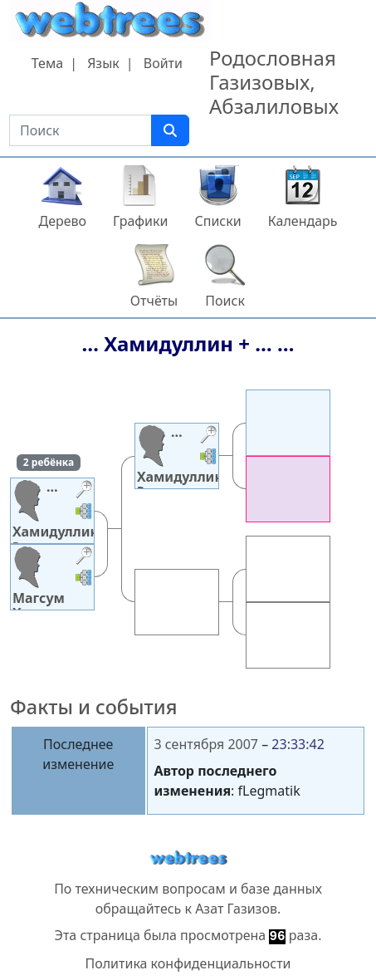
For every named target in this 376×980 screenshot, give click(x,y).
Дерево (62, 221)
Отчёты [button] (154, 301)
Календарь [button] (303, 221)
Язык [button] (103, 63)
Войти (163, 63)
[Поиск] (170, 130)
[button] (84, 491)
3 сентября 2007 (206, 744)
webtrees (188, 858)
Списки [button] (217, 221)
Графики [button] (140, 221)
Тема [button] (47, 63)
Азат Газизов (236, 909)
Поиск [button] (225, 301)
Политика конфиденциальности (188, 963)
